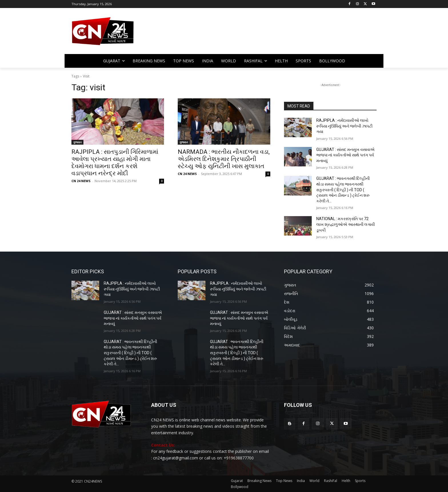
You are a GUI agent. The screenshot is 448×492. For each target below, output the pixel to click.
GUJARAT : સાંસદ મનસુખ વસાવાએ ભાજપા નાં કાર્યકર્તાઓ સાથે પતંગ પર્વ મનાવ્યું (345, 155)
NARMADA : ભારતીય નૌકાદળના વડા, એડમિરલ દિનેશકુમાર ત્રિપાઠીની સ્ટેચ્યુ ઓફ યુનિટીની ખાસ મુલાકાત (224, 159)
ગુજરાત (77, 142)
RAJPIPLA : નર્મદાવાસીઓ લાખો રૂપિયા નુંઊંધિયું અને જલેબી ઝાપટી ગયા (344, 126)
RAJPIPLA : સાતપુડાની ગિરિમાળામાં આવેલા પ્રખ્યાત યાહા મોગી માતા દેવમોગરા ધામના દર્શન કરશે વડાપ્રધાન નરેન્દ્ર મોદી (115, 163)
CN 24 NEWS (81, 181)
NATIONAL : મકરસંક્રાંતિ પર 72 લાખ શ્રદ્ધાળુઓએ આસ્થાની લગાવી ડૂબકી (346, 224)
